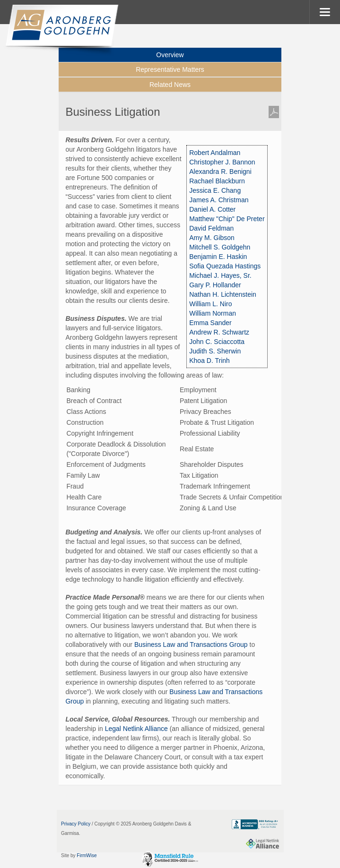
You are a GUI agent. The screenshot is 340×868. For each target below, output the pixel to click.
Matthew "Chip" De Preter (227, 219)
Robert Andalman (215, 153)
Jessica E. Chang (215, 190)
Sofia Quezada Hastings (225, 266)
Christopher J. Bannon (222, 162)
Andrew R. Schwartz (219, 332)
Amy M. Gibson (212, 238)
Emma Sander (210, 323)
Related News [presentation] (170, 85)
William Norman (213, 313)
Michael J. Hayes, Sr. (220, 275)
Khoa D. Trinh (209, 361)
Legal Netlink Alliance (136, 729)
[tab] (170, 70)
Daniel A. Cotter (212, 209)
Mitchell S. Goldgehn (220, 247)
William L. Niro (210, 304)
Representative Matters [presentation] (170, 69)
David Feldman (211, 228)
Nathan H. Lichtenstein (223, 294)
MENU (325, 12)
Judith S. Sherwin (215, 351)
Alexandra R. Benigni (220, 172)
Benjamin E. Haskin (218, 257)
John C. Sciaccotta (217, 342)
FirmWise (87, 855)
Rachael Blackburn (217, 181)
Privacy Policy (76, 824)
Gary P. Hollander (215, 285)
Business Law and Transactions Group (191, 645)
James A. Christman (219, 200)
